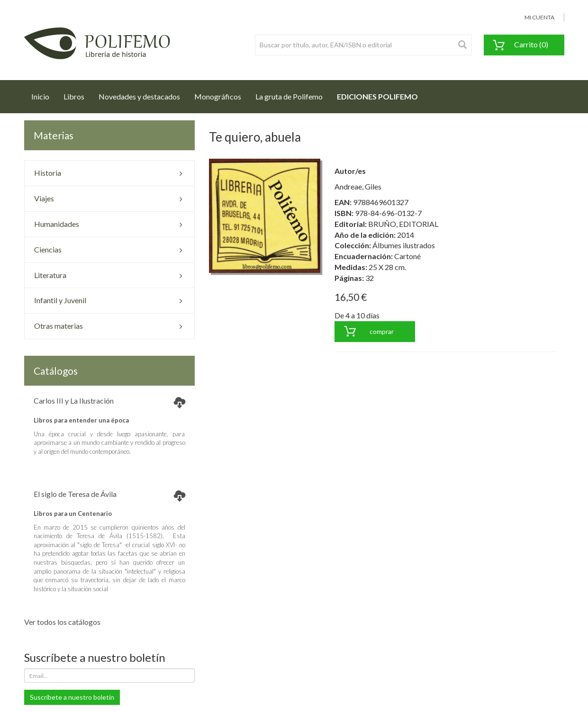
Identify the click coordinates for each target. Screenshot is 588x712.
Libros (74, 96)
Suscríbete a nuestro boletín (72, 697)
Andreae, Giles (358, 186)
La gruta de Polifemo (289, 96)
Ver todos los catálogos (62, 622)
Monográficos (218, 96)
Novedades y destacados (139, 96)
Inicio (44, 94)
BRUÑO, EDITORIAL (403, 224)
